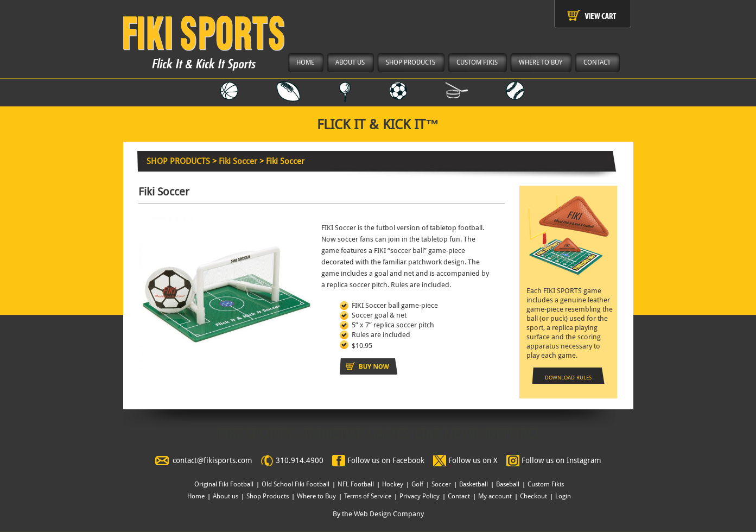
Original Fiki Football (224, 484)
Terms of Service (368, 496)
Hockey (393, 484)
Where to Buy (316, 496)
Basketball (474, 484)
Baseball (508, 484)
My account (495, 496)
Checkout (533, 496)
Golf (417, 484)
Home (196, 496)
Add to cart (369, 366)
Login (563, 496)
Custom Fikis (546, 484)
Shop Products (268, 496)
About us (225, 496)
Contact (459, 496)
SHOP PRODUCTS (178, 161)
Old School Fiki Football (296, 484)
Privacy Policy (420, 496)
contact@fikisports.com (212, 460)
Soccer (441, 484)
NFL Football (356, 484)
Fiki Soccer (238, 161)
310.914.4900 (300, 460)
